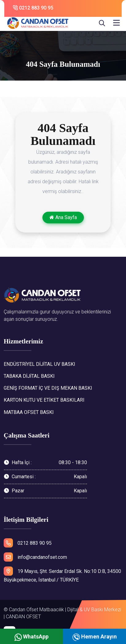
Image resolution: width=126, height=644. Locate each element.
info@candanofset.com (35, 557)
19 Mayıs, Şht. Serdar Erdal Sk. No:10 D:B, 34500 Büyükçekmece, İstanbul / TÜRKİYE (62, 575)
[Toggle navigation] (116, 23)
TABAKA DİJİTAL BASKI (29, 376)
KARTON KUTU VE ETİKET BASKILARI (44, 400)
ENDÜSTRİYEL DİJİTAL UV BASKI (39, 364)
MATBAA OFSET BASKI (29, 412)
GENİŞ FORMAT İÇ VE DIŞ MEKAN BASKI (48, 388)
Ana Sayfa (63, 217)
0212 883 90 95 (33, 8)
